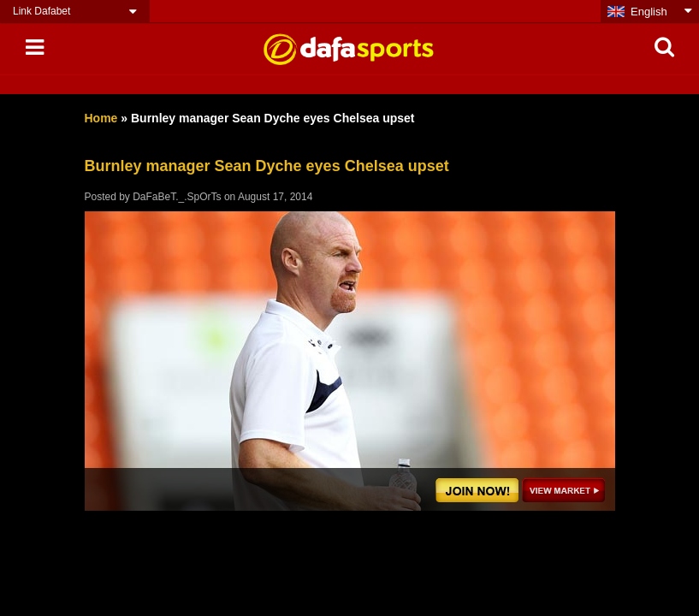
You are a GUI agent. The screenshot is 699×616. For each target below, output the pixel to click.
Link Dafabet (41, 11)
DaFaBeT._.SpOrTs (177, 197)
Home (101, 118)
